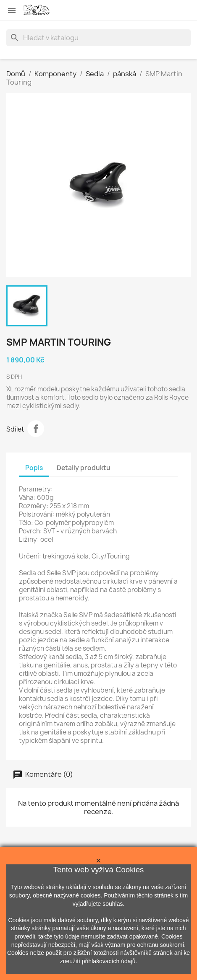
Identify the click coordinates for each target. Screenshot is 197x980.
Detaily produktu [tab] (84, 468)
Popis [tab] (34, 468)
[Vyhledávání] (98, 38)
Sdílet (36, 429)
